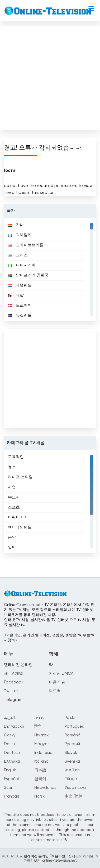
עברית (39, 718)
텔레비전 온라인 (18, 665)
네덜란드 (20, 285)
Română (73, 735)
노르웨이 (20, 305)
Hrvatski (42, 735)
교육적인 (16, 457)
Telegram (13, 700)
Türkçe (71, 779)
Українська (75, 788)
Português (74, 726)
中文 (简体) (74, 796)
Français (12, 796)
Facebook (14, 682)
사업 (12, 487)
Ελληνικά (12, 761)
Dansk (10, 744)
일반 (12, 547)
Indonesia (43, 753)
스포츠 (14, 507)
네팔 (16, 295)
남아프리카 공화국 (28, 275)
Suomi (10, 788)
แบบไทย (72, 770)
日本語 (40, 770)
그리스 (18, 255)
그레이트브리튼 (26, 245)
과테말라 (20, 235)
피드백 (55, 691)
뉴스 (12, 467)
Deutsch (12, 753)
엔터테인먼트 (20, 527)
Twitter (11, 691)
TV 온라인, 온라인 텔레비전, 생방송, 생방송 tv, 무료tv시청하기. (49, 638)
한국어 (40, 779)
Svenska (72, 761)
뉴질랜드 (20, 316)
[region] (50, 269)
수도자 (14, 497)
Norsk (39, 796)
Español (11, 779)
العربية (9, 718)
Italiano (41, 761)
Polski (70, 718)
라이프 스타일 (20, 477)
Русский (72, 744)
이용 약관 (57, 682)
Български (14, 726)
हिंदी (37, 726)
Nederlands (45, 788)
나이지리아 (22, 265)
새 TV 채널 (13, 674)
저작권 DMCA (61, 674)
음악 (12, 537)
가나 (16, 225)
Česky (10, 735)
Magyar (42, 744)
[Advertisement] (49, 77)
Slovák (71, 753)
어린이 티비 (18, 517)
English (10, 770)
